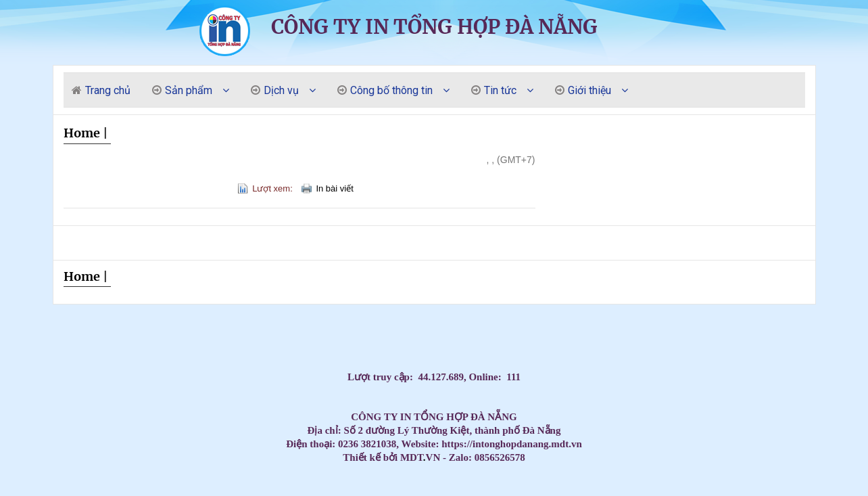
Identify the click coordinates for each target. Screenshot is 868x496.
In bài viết (334, 188)
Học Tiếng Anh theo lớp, (429, 338)
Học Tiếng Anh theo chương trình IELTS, (440, 338)
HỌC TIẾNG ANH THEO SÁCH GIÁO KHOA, (418, 338)
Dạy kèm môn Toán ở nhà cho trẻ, (479, 338)
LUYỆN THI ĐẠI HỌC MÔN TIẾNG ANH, (454, 338)
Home (82, 133)
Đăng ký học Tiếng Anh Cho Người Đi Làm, (467, 338)
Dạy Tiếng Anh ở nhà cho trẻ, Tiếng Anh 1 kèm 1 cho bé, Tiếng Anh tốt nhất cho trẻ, (396, 338)
